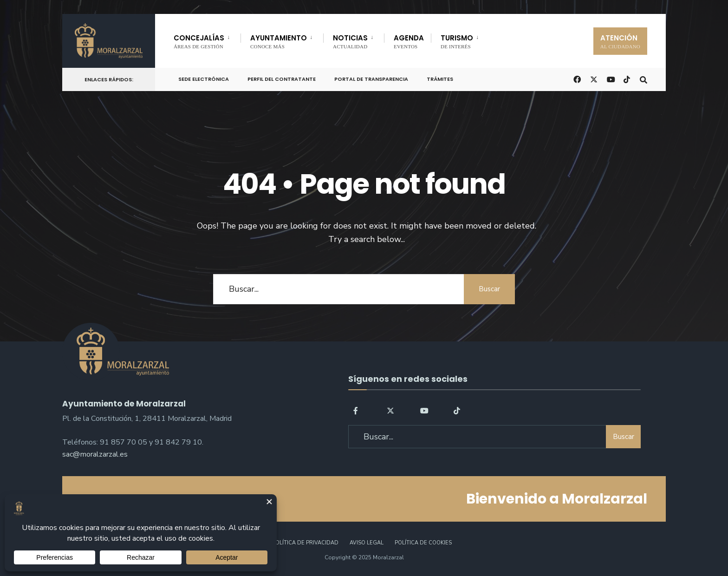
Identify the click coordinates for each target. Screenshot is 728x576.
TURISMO (457, 41)
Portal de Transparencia (371, 79)
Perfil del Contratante (282, 79)
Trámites (440, 79)
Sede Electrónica (204, 79)
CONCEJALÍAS (199, 41)
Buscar (489, 289)
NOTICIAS (350, 41)
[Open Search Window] (643, 79)
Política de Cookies (423, 543)
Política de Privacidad (305, 543)
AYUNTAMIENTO (279, 41)
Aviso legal (367, 543)
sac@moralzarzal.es (95, 454)
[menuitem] (207, 40)
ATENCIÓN (620, 41)
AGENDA (409, 41)
